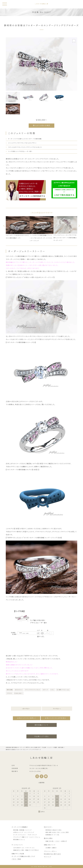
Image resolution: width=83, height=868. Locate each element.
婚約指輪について (41, 725)
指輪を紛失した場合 (19, 850)
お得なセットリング (18, 832)
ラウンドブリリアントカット (33, 690)
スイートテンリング (29, 832)
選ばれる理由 (48, 838)
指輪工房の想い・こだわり (53, 841)
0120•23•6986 (35, 771)
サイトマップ (48, 857)
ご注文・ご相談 (16, 859)
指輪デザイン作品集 (18, 854)
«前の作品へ (26, 709)
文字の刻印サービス (19, 848)
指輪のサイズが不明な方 (32, 850)
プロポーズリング (32, 835)
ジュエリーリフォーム (35, 837)
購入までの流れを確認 (41, 125)
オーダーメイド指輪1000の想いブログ (23, 856)
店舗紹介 (54, 848)
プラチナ (9, 693)
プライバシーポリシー (50, 851)
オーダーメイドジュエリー (20, 835)
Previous (4, 226)
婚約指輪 (10, 690)
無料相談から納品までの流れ (54, 830)
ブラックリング (17, 837)
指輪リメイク (25, 837)
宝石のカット (19, 690)
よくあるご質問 (65, 832)
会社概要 (48, 848)
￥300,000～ (19, 693)
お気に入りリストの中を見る (55, 718)
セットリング (28, 830)
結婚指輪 (22, 830)
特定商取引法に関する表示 (52, 854)
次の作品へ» (57, 709)
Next (79, 226)
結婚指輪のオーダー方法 (52, 835)
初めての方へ (48, 827)
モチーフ (45, 690)
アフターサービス (30, 848)
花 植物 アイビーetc (63, 690)
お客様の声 (64, 841)
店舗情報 (42, 783)
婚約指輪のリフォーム (19, 839)
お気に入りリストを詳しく (26, 718)
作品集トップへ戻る (41, 736)
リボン (52, 690)
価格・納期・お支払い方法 (53, 832)
